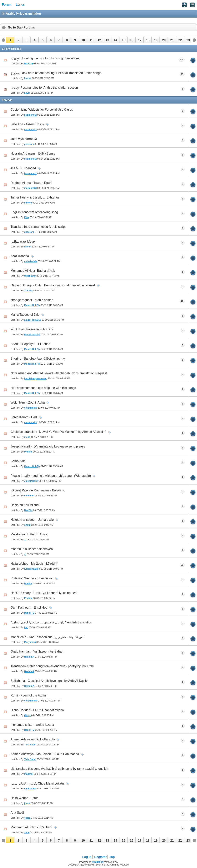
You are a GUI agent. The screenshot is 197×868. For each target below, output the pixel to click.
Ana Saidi (17, 813)
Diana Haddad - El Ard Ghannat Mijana (37, 710)
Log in (87, 857)
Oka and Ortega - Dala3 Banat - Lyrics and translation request (53, 285)
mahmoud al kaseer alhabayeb (32, 549)
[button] (10, 40)
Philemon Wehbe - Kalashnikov (32, 578)
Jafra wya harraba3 (24, 139)
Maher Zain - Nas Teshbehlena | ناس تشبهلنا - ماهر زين (48, 637)
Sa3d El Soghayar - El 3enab (30, 344)
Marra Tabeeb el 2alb (25, 315)
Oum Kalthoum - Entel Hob (29, 608)
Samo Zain (18, 461)
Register (100, 857)
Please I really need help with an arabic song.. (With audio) (51, 476)
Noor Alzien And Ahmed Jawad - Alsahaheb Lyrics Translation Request (59, 373)
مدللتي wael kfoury (23, 242)
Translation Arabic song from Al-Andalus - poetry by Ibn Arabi (52, 666)
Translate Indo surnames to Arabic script (38, 227)
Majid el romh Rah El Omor (29, 534)
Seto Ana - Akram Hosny (27, 124)
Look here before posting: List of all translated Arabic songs (61, 73)
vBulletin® (98, 862)
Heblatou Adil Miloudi (25, 505)
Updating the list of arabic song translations (50, 58)
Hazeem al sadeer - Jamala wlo (32, 520)
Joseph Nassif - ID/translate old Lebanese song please (48, 446)
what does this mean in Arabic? (32, 329)
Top (112, 857)
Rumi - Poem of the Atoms (29, 695)
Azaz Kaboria (20, 256)
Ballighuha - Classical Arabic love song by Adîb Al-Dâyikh (50, 681)
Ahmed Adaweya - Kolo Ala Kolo (33, 739)
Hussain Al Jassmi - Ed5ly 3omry (33, 153)
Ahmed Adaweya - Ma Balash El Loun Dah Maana (45, 754)
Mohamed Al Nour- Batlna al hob (33, 271)
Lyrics (20, 5)
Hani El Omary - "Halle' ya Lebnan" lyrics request (44, 593)
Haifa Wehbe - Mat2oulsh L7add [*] (35, 564)
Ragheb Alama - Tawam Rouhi (31, 183)
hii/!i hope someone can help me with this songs (43, 388)
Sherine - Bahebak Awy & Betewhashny (38, 359)
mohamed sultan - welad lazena (32, 725)
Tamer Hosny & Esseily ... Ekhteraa (35, 197)
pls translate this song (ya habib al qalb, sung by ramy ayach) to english (59, 769)
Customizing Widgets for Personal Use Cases (42, 110)
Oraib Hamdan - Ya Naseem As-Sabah (37, 651)
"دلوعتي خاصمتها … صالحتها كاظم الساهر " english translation (51, 622)
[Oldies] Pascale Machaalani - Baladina (37, 490)
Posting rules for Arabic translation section (49, 88)
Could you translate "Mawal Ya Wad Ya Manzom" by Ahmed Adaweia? (58, 432)
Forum (7, 5)
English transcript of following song (34, 212)
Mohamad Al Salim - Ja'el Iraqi (31, 827)
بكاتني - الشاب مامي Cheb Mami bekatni (38, 783)
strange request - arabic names (32, 300)
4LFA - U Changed (23, 168)
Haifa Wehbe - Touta (25, 798)
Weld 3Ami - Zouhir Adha (28, 402)
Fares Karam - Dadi (24, 417)
